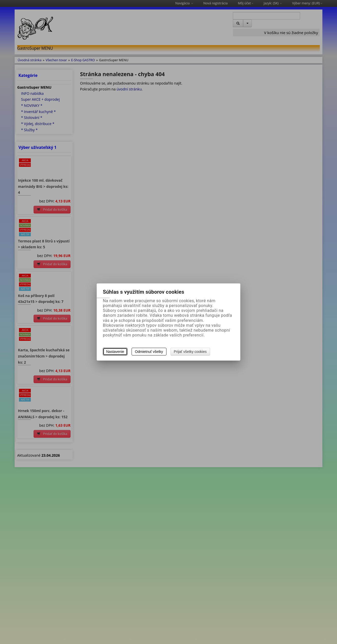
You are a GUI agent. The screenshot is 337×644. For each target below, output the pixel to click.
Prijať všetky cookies (190, 352)
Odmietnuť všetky (149, 352)
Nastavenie (115, 352)
